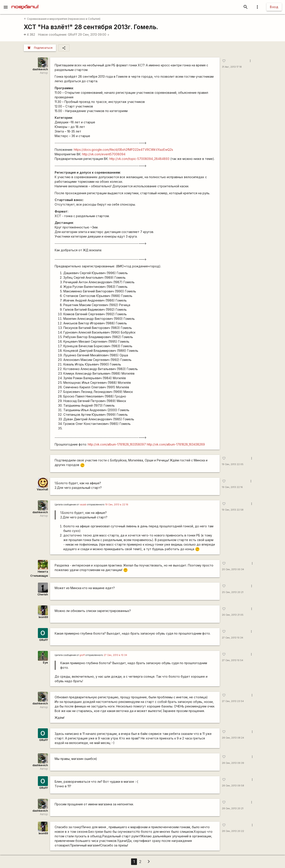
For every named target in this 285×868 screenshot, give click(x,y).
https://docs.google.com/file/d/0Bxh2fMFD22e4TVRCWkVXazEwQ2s (123, 150)
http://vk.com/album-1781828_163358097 (117, 444)
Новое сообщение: (53, 34)
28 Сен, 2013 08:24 (233, 738)
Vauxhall (42, 489)
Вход (274, 7)
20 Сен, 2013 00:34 (233, 569)
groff (82, 655)
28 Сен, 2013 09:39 (233, 763)
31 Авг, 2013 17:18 (232, 67)
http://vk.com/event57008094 (104, 154)
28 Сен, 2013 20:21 (233, 809)
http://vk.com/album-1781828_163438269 (176, 444)
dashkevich (40, 69)
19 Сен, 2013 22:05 (233, 464)
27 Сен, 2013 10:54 (233, 660)
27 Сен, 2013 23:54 (233, 701)
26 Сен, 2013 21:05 (233, 615)
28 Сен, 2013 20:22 (233, 831)
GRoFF (73, 34)
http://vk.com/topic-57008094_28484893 (139, 159)
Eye (45, 663)
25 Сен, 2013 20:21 (233, 592)
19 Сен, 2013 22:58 (233, 510)
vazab (83, 505)
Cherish (43, 594)
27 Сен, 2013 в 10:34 (115, 655)
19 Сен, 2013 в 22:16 (117, 505)
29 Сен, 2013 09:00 (94, 34)
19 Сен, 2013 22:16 (232, 487)
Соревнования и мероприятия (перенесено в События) (62, 19)
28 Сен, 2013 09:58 (233, 786)
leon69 (43, 617)
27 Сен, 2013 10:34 (233, 638)
